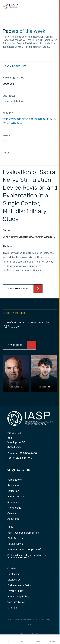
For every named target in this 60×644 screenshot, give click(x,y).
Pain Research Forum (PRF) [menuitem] (23, 533)
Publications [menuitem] (14, 480)
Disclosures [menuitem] (14, 580)
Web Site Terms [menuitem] (16, 602)
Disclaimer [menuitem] (13, 574)
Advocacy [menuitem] (13, 502)
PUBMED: (8, 113)
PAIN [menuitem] (10, 527)
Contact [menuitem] (12, 569)
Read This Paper (18, 289)
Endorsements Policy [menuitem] (20, 585)
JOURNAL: (9, 96)
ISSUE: (6, 153)
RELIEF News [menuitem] (15, 544)
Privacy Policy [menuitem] (15, 591)
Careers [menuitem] (12, 513)
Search (37, 639)
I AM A (22, 639)
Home (7, 639)
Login (52, 639)
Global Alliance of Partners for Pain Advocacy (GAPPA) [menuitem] (27, 556)
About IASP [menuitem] (14, 519)
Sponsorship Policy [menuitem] (18, 597)
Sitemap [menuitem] (12, 608)
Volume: (7, 135)
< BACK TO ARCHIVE (14, 66)
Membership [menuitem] (14, 508)
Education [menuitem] (13, 491)
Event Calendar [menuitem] (16, 497)
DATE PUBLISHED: (14, 78)
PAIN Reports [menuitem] (15, 538)
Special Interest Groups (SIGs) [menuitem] (24, 550)
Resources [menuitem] (13, 485)
